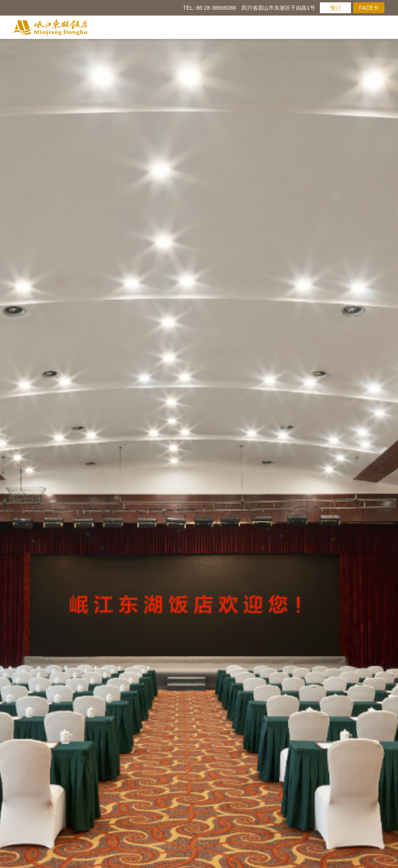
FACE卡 (369, 8)
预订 (335, 8)
